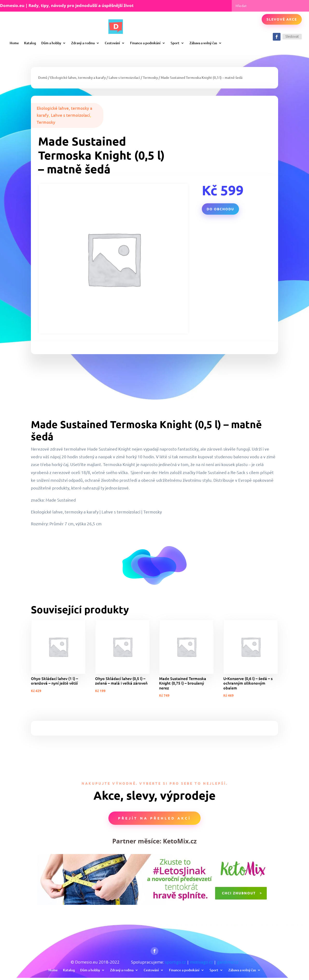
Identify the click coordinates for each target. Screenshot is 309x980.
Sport (175, 43)
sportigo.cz (175, 962)
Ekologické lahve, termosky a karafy (78, 77)
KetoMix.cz (180, 841)
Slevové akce (282, 19)
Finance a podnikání (145, 43)
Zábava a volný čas (203, 43)
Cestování (112, 43)
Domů (43, 77)
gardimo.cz (228, 962)
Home (14, 43)
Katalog (30, 43)
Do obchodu (220, 209)
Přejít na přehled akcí (154, 818)
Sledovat (292, 36)
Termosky (150, 77)
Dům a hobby (51, 43)
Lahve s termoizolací (124, 77)
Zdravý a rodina (83, 43)
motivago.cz (201, 962)
